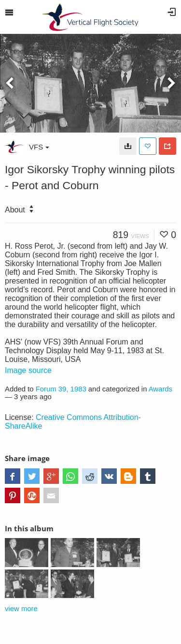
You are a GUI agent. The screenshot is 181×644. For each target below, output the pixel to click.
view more (21, 609)
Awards (160, 389)
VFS (39, 147)
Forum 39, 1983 (61, 389)
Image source (28, 370)
